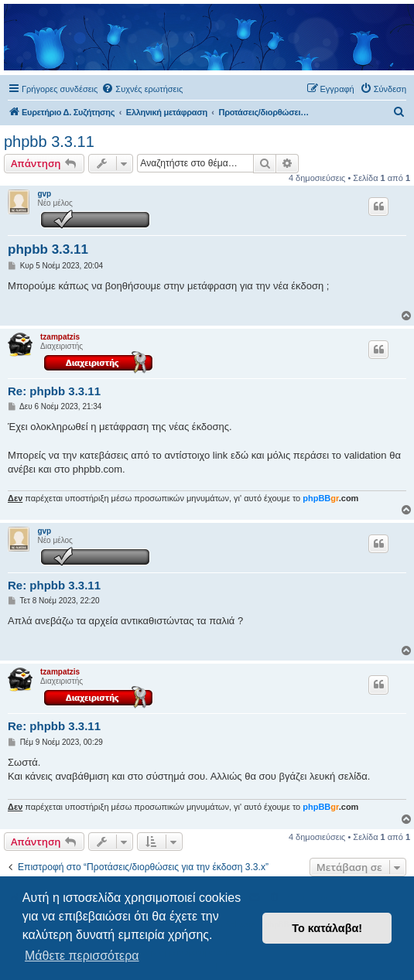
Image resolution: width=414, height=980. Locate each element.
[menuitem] (142, 89)
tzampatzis (60, 337)
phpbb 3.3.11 (49, 142)
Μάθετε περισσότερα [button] (82, 956)
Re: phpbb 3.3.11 (54, 391)
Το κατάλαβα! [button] (327, 928)
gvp (44, 194)
